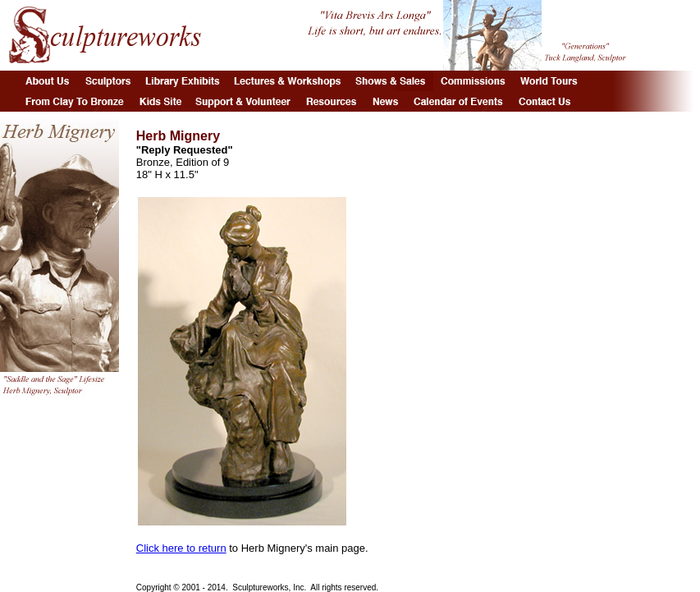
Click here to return (181, 548)
